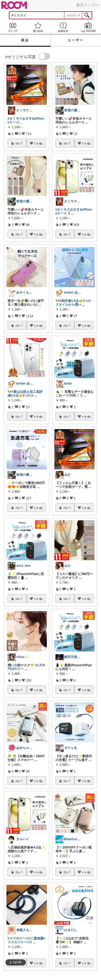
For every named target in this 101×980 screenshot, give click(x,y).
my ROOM (88, 27)
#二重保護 (36, 938)
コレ (19, 143)
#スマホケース (18, 938)
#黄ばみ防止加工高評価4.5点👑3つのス (25, 394)
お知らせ (63, 27)
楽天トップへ (88, 5)
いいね (38, 143)
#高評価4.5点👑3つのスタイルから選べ (73, 303)
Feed (13, 27)
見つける (38, 27)
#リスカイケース (26, 940)
